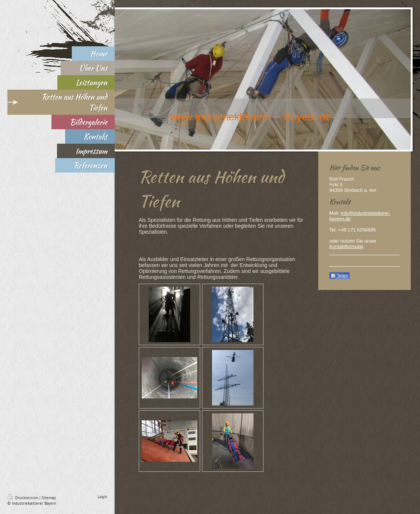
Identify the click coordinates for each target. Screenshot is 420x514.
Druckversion (23, 498)
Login (103, 497)
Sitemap (49, 498)
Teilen (340, 276)
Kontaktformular (346, 246)
